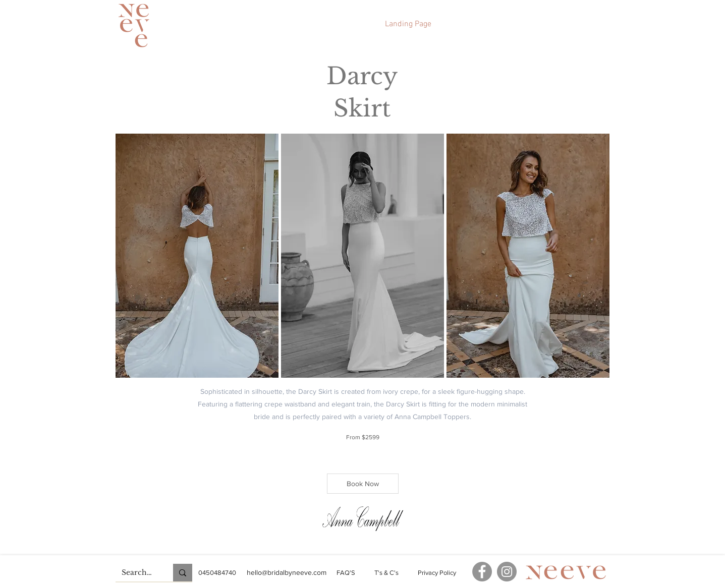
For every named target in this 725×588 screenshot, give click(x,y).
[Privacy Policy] (437, 573)
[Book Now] (363, 484)
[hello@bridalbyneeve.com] (287, 573)
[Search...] (137, 573)
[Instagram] (507, 572)
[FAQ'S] (346, 573)
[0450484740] (217, 573)
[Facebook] (482, 572)
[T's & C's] (387, 573)
